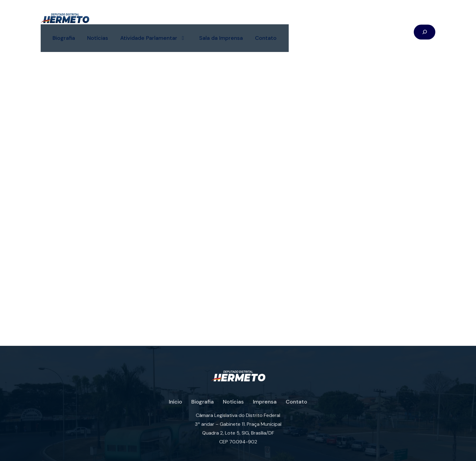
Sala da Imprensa (275, 20)
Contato (320, 20)
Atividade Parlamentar (207, 20)
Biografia (117, 20)
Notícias (151, 20)
